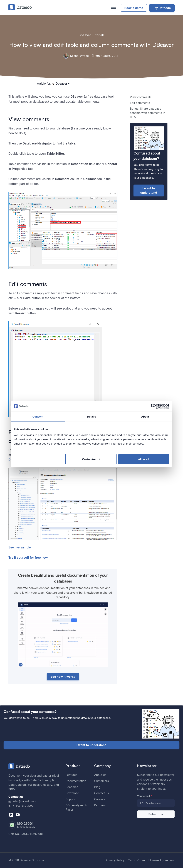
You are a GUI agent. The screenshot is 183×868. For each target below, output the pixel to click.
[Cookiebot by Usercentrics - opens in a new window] (154, 406)
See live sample (20, 547)
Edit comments (140, 103)
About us (100, 775)
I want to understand (149, 190)
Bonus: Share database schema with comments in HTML (148, 113)
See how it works (63, 677)
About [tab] (145, 417)
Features (71, 775)
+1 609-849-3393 (21, 806)
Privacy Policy (115, 860)
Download (72, 793)
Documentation (76, 781)
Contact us (102, 793)
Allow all (144, 459)
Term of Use (136, 860)
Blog (97, 787)
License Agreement (162, 860)
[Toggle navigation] (113, 8)
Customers (102, 781)
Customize (91, 459)
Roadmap (72, 787)
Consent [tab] (38, 417)
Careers (100, 799)
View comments (141, 97)
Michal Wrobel (76, 56)
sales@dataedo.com (22, 801)
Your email (144, 796)
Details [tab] (91, 417)
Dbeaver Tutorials (91, 35)
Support (71, 799)
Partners (100, 805)
